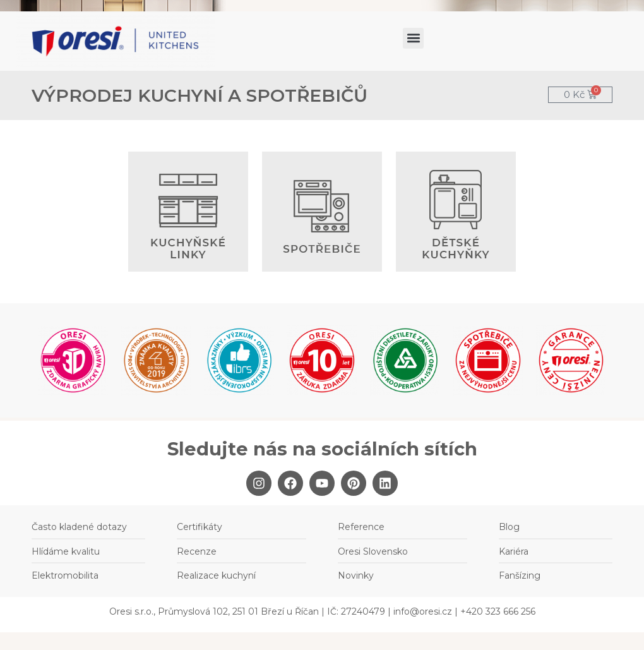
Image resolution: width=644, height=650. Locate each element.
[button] (413, 38)
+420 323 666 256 (498, 611)
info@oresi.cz (423, 611)
